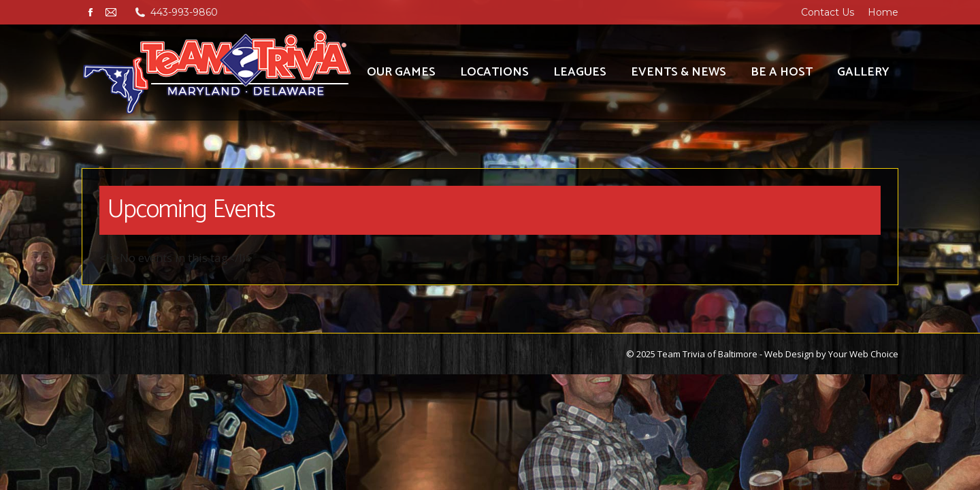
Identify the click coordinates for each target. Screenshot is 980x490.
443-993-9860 (184, 12)
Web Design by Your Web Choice (831, 354)
